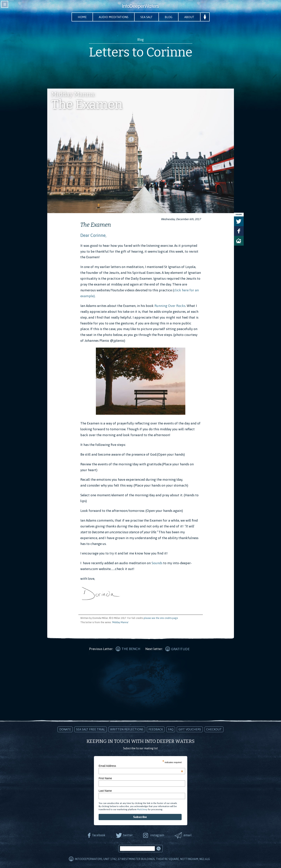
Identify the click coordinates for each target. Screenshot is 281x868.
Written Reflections (127, 729)
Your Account (205, 17)
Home (82, 17)
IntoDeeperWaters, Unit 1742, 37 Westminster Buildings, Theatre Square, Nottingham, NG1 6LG (142, 859)
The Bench (131, 649)
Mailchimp (142, 809)
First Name (105, 778)
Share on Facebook (239, 231)
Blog (169, 17)
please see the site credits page (161, 618)
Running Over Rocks (169, 306)
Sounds (157, 563)
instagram (157, 835)
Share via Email (239, 241)
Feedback (156, 729)
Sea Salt (147, 17)
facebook (99, 835)
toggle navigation (5, 4)
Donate (65, 729)
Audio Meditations (114, 17)
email (188, 835)
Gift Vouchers (190, 729)
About (189, 17)
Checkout (214, 729)
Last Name (105, 791)
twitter (128, 835)
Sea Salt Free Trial (91, 729)
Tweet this (239, 221)
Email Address (141, 766)
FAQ (171, 729)
